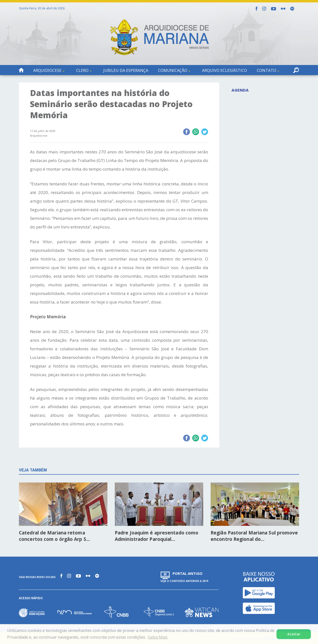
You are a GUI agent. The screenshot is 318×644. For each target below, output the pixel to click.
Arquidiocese (47, 70)
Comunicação (173, 70)
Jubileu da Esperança (126, 70)
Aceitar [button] (294, 634)
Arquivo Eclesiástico (224, 70)
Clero (82, 70)
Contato (267, 70)
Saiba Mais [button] (158, 637)
